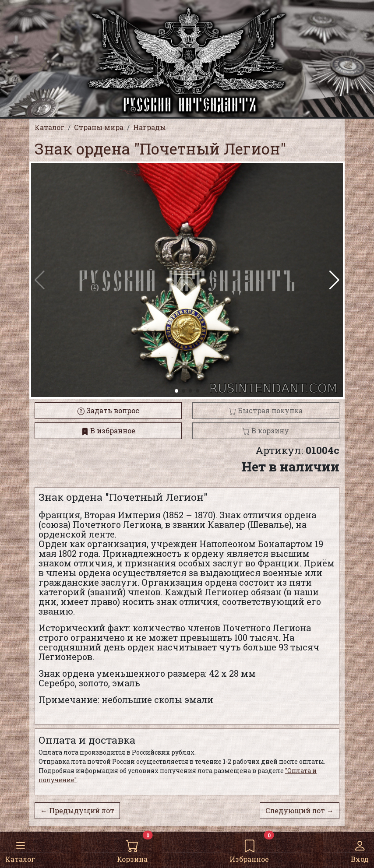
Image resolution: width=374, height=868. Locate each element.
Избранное (249, 849)
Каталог (20, 849)
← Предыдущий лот (77, 810)
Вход (360, 849)
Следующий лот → (300, 810)
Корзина (132, 849)
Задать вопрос (108, 410)
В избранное (108, 430)
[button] (334, 280)
